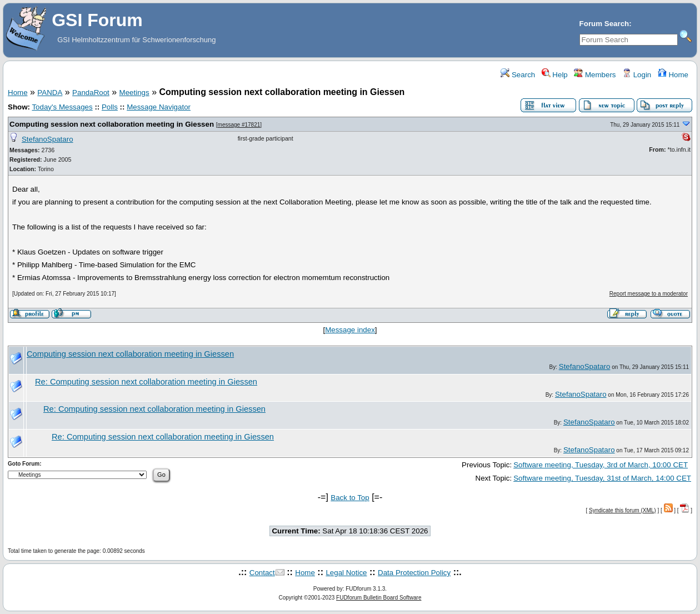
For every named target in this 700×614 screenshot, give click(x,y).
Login (637, 75)
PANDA (50, 93)
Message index (350, 330)
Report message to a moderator (649, 294)
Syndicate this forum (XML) (622, 510)
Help (555, 75)
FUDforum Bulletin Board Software (379, 598)
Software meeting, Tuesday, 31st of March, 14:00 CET (602, 478)
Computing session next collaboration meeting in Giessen (112, 124)
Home (673, 75)
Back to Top (350, 498)
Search (518, 75)
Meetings (134, 93)
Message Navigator (159, 107)
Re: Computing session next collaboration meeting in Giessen (146, 382)
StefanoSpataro (47, 139)
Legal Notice (346, 573)
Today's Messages (62, 107)
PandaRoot (91, 93)
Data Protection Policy (414, 573)
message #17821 (239, 125)
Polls (110, 107)
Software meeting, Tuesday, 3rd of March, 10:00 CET (601, 465)
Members (595, 75)
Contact (262, 573)
